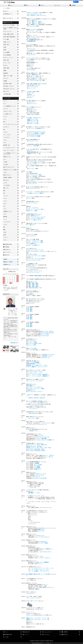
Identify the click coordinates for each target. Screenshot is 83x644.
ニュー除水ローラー (31, 225)
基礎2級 (40, 276)
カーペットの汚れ (38, 465)
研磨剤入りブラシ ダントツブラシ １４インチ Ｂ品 (38, 620)
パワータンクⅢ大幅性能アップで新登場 (36, 133)
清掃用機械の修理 (32, 41)
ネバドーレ (45, 585)
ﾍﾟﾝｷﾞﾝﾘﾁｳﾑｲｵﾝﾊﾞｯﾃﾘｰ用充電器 (34, 136)
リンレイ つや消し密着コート (34, 146)
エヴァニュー (31, 52)
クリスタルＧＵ (31, 64)
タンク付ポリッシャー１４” (40, 474)
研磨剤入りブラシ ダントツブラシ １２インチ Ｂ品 (38, 618)
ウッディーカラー (32, 49)
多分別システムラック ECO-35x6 (34, 446)
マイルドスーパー (32, 96)
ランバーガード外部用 (43, 543)
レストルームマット (31, 266)
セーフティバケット (30, 612)
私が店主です (14, 343)
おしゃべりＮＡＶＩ (31, 181)
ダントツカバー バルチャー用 (34, 31)
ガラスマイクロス (47, 552)
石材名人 (41, 586)
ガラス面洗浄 (37, 466)
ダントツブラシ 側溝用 (33, 169)
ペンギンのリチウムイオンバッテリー (36, 135)
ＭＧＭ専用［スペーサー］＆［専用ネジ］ (36, 193)
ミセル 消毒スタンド (33, 20)
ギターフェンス (41, 536)
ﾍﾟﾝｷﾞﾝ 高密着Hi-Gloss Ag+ (34, 75)
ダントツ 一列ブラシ (49, 455)
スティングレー (32, 418)
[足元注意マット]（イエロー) (49, 355)
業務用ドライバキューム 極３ (34, 154)
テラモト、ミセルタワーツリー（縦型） (35, 241)
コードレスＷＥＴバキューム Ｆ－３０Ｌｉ (41, 570)
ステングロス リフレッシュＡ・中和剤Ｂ (36, 389)
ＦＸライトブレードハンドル (33, 272)
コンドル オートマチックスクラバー (42, 537)
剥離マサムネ (41, 530)
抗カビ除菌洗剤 (29, 574)
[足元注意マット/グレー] (48, 356)
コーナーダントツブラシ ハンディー (35, 373)
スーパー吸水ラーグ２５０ (36, 220)
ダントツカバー (37, 477)
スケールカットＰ (34, 408)
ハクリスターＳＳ (32, 55)
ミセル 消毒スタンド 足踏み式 (35, 22)
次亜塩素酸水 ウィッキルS (34, 493)
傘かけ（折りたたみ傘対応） (34, 114)
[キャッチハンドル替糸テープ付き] (34, 343)
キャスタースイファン (39, 475)
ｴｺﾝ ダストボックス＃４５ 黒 (35, 77)
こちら (28, 580)
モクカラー (30, 97)
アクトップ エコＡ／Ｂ (33, 87)
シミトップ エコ (32, 88)
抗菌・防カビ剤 (37, 574)
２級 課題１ (30, 316)
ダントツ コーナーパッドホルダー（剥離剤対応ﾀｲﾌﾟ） (39, 376)
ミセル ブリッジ (31, 102)
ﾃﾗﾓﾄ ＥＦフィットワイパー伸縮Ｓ (34, 175)
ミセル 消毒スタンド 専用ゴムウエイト (37, 23)
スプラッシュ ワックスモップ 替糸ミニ (36, 209)
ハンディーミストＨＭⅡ (32, 203)
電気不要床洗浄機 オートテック (34, 364)
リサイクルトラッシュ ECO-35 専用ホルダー (37, 445)
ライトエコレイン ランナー (33, 293)
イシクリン (37, 547)
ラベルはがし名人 (42, 542)
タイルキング (47, 558)
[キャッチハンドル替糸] (32, 342)
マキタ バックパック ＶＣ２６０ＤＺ (34, 381)
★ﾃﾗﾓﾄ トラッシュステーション (33, 188)
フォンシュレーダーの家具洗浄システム (36, 128)
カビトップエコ (31, 93)
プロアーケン (33, 236)
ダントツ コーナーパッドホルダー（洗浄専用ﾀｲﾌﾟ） (38, 374)
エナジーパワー (41, 531)
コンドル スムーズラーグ (33, 208)
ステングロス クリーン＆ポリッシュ (35, 387)
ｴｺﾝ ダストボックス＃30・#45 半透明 (36, 80)
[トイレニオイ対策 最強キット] (34, 350)
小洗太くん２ (42, 458)
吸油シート (29, 295)
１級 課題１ (30, 308)
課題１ (30, 283)
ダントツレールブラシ (33, 164)
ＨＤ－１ (44, 424)
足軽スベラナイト (39, 564)
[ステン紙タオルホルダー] (49, 333)
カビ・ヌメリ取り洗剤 (45, 574)
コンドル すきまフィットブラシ (37, 406)
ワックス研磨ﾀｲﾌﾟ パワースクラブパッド (40, 571)
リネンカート (40, 436)
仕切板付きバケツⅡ (31, 390)
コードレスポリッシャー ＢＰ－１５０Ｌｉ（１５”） (43, 568)
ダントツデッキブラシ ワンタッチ (34, 391)
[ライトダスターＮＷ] (44, 336)
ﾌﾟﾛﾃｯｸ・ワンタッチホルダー (33, 251)
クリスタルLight (31, 70)
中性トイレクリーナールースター (49, 528)
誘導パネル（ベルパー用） (34, 121)
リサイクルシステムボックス (43, 437)
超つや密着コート (31, 386)
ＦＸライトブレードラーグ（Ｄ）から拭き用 (36, 256)
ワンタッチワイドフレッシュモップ (38, 217)
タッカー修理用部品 (44, 562)
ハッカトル (32, 598)
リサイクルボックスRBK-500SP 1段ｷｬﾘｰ (36, 449)
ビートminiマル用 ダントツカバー (35, 14)
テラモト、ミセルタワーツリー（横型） (35, 242)
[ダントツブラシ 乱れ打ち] (47, 331)
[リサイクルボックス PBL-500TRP (39, 478)
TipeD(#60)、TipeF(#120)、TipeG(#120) (36, 398)
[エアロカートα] (46, 358)
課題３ (37, 283)
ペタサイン (46, 231)
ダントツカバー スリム (33, 141)
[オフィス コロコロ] (44, 334)
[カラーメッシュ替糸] (32, 345)
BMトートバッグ (34, 601)
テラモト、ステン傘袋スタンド (34, 245)
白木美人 (30, 94)
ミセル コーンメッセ (32, 104)
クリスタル (30, 67)
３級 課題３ (30, 327)
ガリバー (42, 556)
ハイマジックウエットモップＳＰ (34, 260)
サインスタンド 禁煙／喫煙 (40, 438)
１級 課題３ (30, 311)
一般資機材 (37, 463)
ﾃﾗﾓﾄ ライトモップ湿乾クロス (34, 178)
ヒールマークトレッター (32, 184)
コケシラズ (30, 151)
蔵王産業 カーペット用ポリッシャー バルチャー (38, 365)
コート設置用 (37, 468)
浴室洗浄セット (49, 549)
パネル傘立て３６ (32, 111)
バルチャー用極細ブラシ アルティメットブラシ (37, 367)
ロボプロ (36, 230)
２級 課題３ (30, 319)
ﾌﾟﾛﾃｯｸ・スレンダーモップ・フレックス (35, 250)
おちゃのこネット (39, 643)
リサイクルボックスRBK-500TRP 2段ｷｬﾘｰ (36, 451)
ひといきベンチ (31, 108)
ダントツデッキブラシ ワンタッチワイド (37, 161)
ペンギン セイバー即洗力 (34, 26)
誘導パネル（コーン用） (33, 119)
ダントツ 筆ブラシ (48, 457)
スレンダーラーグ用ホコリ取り (37, 219)
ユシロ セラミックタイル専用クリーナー (39, 403)
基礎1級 (36, 276)
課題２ (34, 283)
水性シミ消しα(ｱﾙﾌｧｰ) (33, 413)
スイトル (29, 198)
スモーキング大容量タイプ (48, 440)
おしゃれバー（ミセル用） (34, 123)
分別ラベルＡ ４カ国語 (32, 211)
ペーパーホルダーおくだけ (33, 269)
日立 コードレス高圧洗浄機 (33, 362)
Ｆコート (40, 550)
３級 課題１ (30, 324)
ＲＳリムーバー (50, 587)
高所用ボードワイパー (35, 216)
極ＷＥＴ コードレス (33, 35)
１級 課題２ (30, 310)
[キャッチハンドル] (31, 341)
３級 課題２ (30, 325)
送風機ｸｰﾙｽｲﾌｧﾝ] (38, 469)
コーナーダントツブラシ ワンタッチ (35, 372)
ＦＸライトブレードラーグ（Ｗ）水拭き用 (36, 259)
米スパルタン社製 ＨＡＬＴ (34, 38)
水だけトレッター (31, 303)
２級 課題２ (30, 317)
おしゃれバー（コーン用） (34, 122)
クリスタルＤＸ (31, 61)
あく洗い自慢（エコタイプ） (34, 85)
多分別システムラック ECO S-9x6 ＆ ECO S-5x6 (39, 448)
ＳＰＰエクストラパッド (46, 508)
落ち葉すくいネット (34, 431)
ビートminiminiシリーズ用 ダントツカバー (37, 15)
